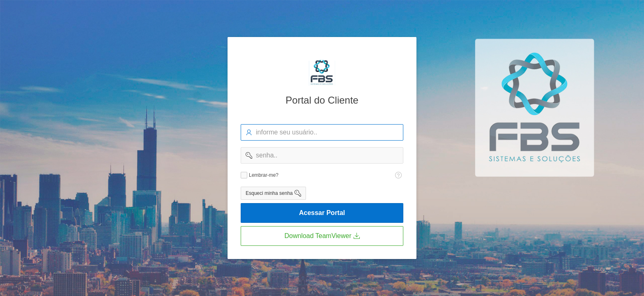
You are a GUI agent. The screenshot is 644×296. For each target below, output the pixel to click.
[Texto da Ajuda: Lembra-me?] (398, 175)
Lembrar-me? (264, 175)
